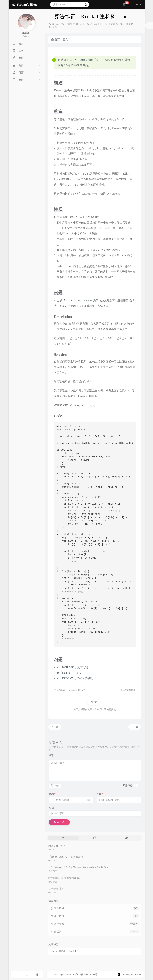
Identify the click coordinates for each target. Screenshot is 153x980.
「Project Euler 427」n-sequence (66, 857)
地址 (51, 808)
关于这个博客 (56, 889)
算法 (55, 27)
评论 (52, 755)
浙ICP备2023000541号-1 (87, 974)
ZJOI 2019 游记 (57, 846)
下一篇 (135, 727)
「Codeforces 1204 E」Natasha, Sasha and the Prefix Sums (79, 867)
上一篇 (55, 727)
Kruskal (72, 951)
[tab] (63, 838)
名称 (52, 794)
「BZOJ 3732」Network (78, 300)
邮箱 (100, 794)
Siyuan (56, 24)
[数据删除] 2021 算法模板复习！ (66, 878)
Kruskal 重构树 (59, 951)
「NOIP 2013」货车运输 (73, 667)
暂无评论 (113, 24)
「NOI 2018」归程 (82, 60)
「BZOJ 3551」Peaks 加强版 (75, 678)
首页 (55, 40)
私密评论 (128, 786)
